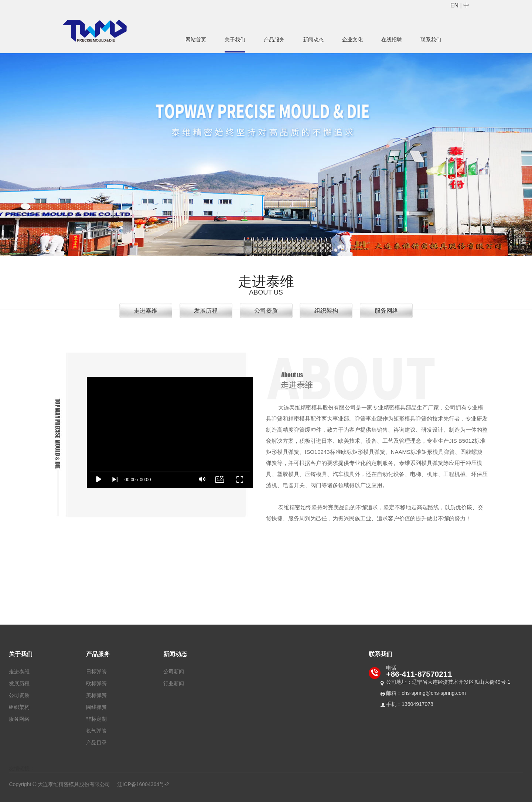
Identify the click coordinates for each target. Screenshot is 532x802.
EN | (457, 5)
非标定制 (96, 719)
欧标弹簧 (96, 683)
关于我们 (235, 40)
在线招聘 (392, 40)
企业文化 (352, 40)
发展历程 (206, 311)
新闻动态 (313, 40)
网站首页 (196, 40)
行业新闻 (174, 683)
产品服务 (274, 40)
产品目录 (96, 742)
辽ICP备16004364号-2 (143, 784)
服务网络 (386, 311)
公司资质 (266, 311)
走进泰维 (146, 311)
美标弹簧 (96, 695)
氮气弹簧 (96, 731)
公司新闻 (174, 672)
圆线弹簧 (96, 707)
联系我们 (431, 40)
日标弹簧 (96, 672)
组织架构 (326, 311)
